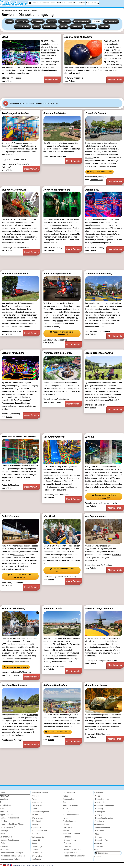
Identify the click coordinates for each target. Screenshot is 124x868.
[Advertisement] (62, 90)
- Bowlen (35, 834)
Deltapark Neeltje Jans (55, 685)
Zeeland (60, 321)
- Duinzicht (4, 843)
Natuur (37, 27)
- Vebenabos (36, 796)
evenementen (19, 555)
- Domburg (99, 809)
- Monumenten (37, 818)
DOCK (5, 37)
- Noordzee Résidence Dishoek (12, 824)
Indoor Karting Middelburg (57, 274)
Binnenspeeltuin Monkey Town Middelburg (19, 436)
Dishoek (36, 3)
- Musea (35, 815)
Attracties (51, 21)
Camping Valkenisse (10, 146)
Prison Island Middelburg (57, 190)
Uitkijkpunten (38, 21)
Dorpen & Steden (22, 27)
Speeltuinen (65, 21)
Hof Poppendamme (96, 516)
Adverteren (99, 847)
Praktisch (81, 3)
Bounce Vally (92, 190)
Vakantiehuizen (6, 837)
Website (9, 81)
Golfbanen (104, 27)
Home (2, 793)
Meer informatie (52, 80)
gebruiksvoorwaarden (19, 865)
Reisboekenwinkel (70, 821)
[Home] (30, 3)
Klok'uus (90, 437)
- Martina (4, 821)
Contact (97, 856)
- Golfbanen (36, 859)
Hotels (3, 834)
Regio (88, 3)
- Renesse (67, 837)
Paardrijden (91, 27)
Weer (94, 3)
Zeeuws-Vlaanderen (102, 828)
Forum (66, 818)
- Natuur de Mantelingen (104, 805)
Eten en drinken (69, 793)
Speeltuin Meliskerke (55, 113)
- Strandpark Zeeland (40, 793)
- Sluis (97, 834)
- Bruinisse (67, 843)
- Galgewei (4, 846)
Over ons (98, 850)
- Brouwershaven (70, 840)
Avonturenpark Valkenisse (15, 113)
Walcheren (99, 793)
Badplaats (4, 799)
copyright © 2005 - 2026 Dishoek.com (42, 865)
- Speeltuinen (37, 828)
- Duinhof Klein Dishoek (9, 818)
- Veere (97, 796)
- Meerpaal (4, 850)
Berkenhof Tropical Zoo (14, 190)
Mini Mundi (49, 516)
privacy (29, 865)
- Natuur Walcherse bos (104, 818)
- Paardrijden (37, 856)
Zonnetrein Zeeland (96, 113)
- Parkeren (67, 812)
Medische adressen (71, 815)
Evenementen (72, 3)
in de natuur (117, 555)
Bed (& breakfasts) (8, 827)
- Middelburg (99, 824)
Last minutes (37, 802)
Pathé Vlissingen (11, 516)
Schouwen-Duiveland (71, 834)
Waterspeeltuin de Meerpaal (58, 353)
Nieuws (66, 824)
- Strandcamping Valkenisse (11, 859)
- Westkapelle (100, 812)
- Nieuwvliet (99, 831)
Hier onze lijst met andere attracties (25, 103)
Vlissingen (55, 41)
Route (65, 809)
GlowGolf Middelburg (13, 353)
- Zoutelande (99, 815)
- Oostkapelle (100, 802)
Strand (53, 3)
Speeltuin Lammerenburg (99, 274)
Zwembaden (76, 27)
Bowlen (97, 21)
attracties (89, 158)
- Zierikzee (67, 846)
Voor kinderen (6, 805)
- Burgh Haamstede (71, 853)
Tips (2, 802)
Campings (4, 831)
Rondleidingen (50, 27)
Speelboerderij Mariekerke (99, 353)
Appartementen (6, 815)
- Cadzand (98, 837)
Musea (9, 21)
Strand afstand (13, 159)
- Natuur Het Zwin (101, 840)
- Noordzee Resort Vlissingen (12, 853)
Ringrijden (67, 802)
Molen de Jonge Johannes (99, 608)
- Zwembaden (37, 853)
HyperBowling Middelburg (78, 37)
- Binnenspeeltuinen (39, 831)
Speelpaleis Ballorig (54, 437)
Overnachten (44, 3)
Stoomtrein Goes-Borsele (15, 274)
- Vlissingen (99, 821)
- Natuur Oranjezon (102, 799)
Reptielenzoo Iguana (96, 685)
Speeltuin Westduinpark (14, 685)
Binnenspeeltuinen (82, 21)
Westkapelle (48, 650)
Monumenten (22, 21)
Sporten (63, 27)
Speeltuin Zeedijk (53, 608)
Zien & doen (61, 3)
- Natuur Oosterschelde (72, 850)
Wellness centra (111, 21)
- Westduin (36, 799)
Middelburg (6, 391)
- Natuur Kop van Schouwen (74, 856)
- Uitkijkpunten (37, 821)
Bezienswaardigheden (40, 812)
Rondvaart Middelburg (13, 608)
